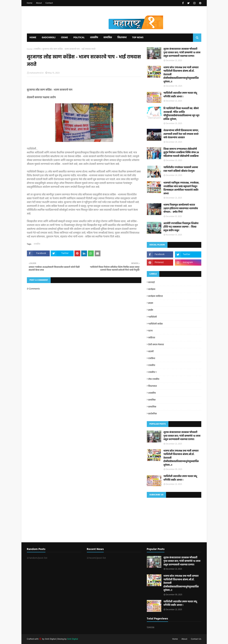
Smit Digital (51, 639)
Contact (49, 3)
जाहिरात (152, 338)
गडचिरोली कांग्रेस (156, 324)
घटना (151, 331)
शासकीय (152, 393)
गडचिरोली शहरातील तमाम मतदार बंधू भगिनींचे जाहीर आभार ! (180, 95)
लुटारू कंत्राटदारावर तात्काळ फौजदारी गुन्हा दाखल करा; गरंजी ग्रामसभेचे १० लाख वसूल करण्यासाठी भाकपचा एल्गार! (182, 53)
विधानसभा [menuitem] (122, 38)
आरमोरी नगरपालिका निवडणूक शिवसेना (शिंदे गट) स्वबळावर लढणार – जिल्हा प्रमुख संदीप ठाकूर (181, 227)
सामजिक (152, 400)
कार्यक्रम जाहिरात (156, 296)
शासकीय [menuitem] (94, 38)
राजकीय (37, 49)
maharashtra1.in (37, 73)
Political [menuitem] (79, 38)
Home (30, 3)
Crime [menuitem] (64, 38)
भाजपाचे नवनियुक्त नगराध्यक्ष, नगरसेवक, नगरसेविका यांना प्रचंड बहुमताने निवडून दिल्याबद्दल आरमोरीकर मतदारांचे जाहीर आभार (181, 188)
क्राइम (151, 303)
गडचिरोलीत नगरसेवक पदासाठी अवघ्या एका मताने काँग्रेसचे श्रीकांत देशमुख (181, 169)
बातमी (151, 352)
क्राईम (151, 310)
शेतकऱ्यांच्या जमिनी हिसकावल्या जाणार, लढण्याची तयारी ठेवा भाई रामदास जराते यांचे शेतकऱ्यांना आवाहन (181, 134)
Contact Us (196, 639)
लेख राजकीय (154, 379)
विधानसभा (153, 386)
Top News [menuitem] (138, 38)
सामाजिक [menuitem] (108, 38)
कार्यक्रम (152, 289)
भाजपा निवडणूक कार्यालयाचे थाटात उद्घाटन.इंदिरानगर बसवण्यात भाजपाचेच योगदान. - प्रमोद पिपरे (181, 209)
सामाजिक (152, 407)
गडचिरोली (153, 317)
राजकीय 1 (152, 372)
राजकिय (152, 358)
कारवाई (152, 282)
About (39, 3)
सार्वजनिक (153, 414)
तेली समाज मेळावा (156, 345)
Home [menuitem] (33, 38)
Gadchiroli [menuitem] (49, 38)
